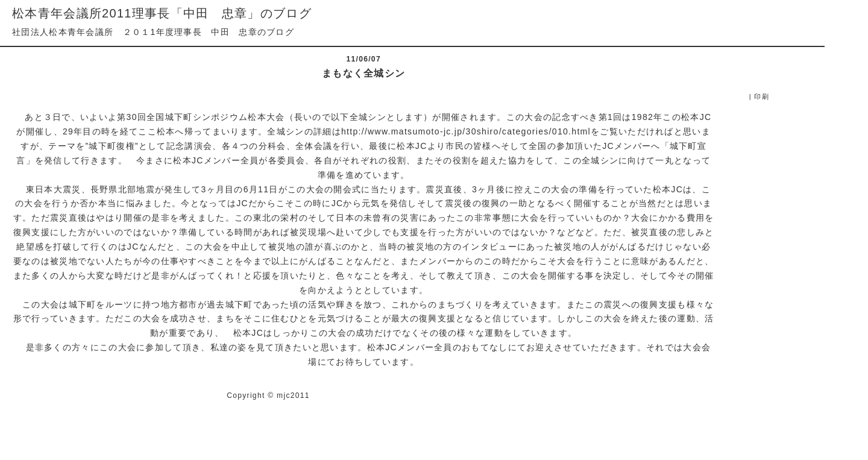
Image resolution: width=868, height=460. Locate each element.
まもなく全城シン (363, 73)
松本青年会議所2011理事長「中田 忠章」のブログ (162, 13)
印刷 (762, 96)
